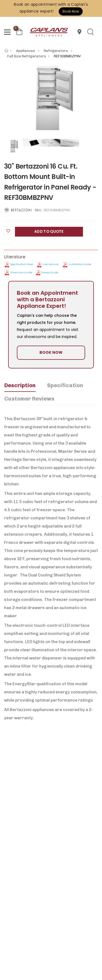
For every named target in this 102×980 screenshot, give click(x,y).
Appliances (26, 51)
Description (20, 385)
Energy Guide (50, 272)
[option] (51, 98)
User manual (51, 264)
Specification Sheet (22, 264)
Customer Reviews (29, 399)
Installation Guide (80, 264)
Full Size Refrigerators (27, 56)
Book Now (71, 11)
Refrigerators (56, 51)
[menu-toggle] (7, 32)
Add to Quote (49, 232)
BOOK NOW (51, 352)
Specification (65, 385)
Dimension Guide (21, 272)
